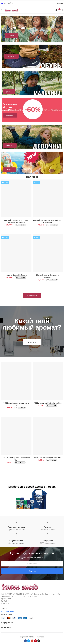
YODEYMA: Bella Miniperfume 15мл (48, 458)
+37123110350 (57, 4)
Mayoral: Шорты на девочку (16, 275)
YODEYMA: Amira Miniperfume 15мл (48, 403)
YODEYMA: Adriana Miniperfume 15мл (16, 404)
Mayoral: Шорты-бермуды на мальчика (48, 276)
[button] (32, 296)
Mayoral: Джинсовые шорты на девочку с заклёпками (16, 221)
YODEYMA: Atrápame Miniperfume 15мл (16, 459)
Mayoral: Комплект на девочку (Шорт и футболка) (48, 221)
